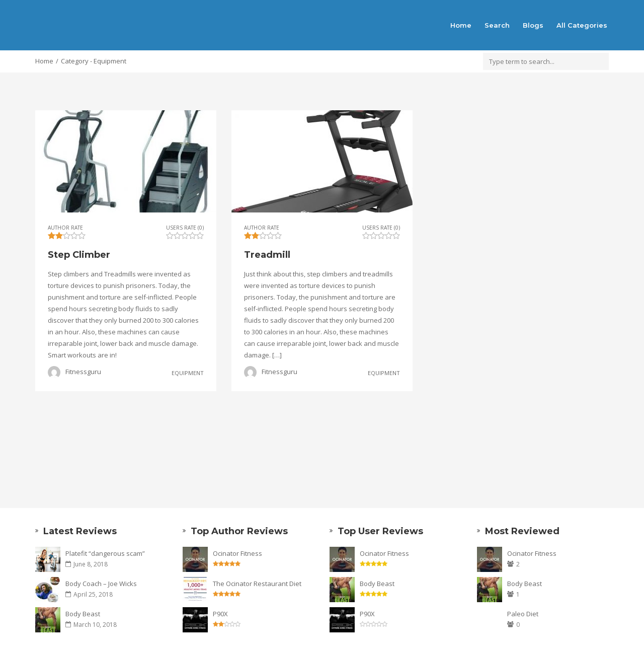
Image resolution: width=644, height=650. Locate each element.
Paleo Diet (523, 614)
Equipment (188, 372)
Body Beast (83, 614)
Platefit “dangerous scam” (105, 553)
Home (461, 25)
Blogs (533, 25)
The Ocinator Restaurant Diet (257, 584)
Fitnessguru (83, 372)
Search (497, 25)
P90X (220, 614)
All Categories (582, 25)
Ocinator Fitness (237, 553)
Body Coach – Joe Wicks (101, 584)
